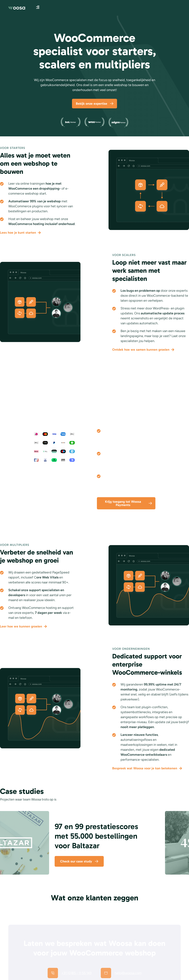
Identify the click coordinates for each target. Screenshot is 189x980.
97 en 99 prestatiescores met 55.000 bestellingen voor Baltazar (96, 837)
